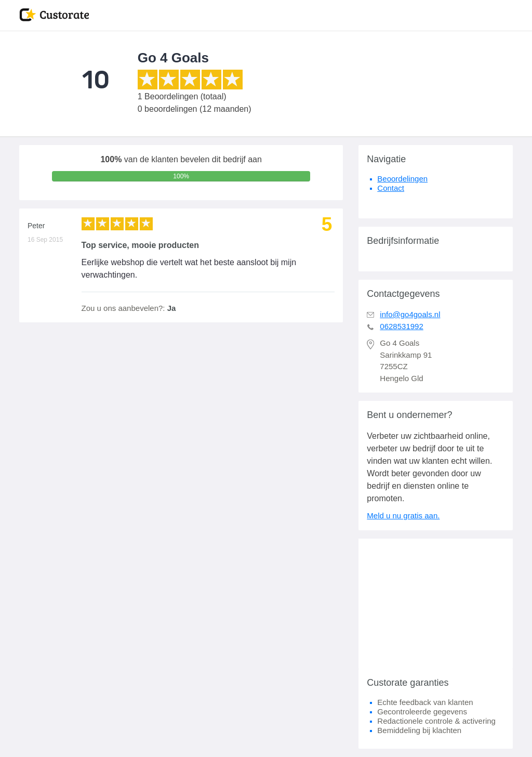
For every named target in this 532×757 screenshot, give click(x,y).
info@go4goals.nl (410, 314)
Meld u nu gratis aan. (403, 515)
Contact (391, 188)
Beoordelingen (402, 179)
